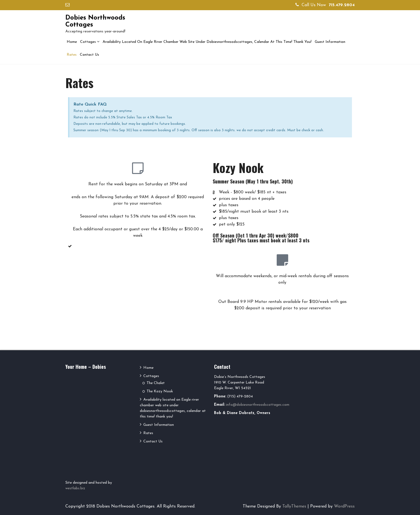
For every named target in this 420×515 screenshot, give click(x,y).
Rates (72, 55)
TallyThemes (294, 506)
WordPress (344, 506)
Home (72, 42)
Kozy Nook (238, 168)
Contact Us (89, 55)
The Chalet (156, 383)
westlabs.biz (75, 488)
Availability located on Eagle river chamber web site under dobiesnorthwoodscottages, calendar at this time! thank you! (207, 42)
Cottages (88, 42)
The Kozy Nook (160, 391)
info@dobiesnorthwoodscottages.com (258, 405)
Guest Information (330, 42)
